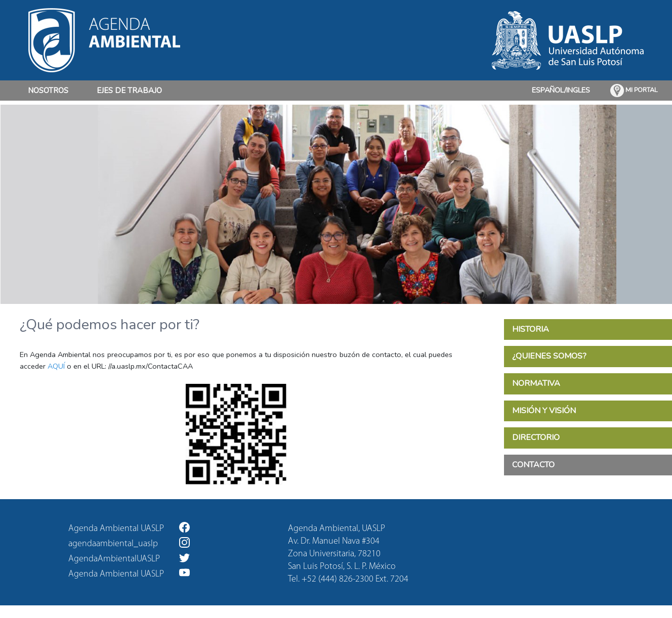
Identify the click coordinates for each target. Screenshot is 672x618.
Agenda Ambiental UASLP (129, 528)
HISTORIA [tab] (531, 329)
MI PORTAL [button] (634, 91)
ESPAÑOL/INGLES (561, 90)
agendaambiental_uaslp (129, 543)
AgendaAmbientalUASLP (129, 558)
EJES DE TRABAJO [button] (129, 91)
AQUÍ (56, 366)
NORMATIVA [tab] (536, 383)
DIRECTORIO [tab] (536, 437)
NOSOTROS (48, 90)
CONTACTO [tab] (533, 465)
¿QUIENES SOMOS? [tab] (549, 356)
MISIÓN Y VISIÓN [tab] (544, 411)
